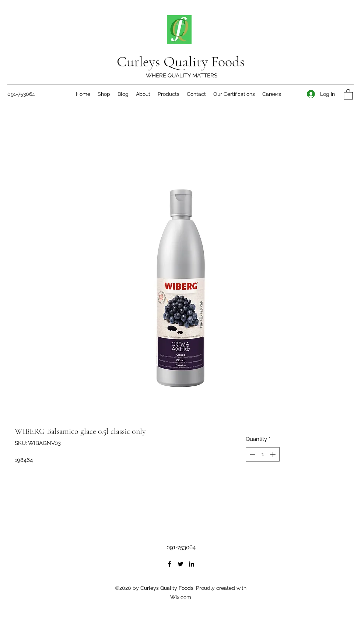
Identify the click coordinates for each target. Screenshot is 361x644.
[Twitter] (180, 564)
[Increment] (274, 454)
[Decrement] (252, 454)
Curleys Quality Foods (181, 62)
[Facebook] (169, 564)
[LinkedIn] (192, 564)
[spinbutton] (262, 454)
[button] (348, 94)
